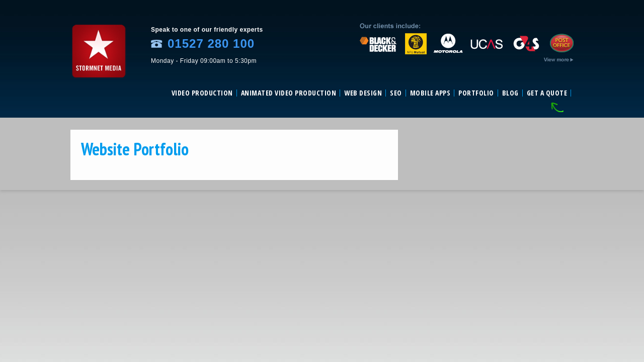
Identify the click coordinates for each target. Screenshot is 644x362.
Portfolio (476, 93)
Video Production (202, 93)
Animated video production (289, 93)
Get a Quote (547, 93)
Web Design (363, 93)
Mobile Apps (430, 93)
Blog (510, 93)
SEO (396, 93)
